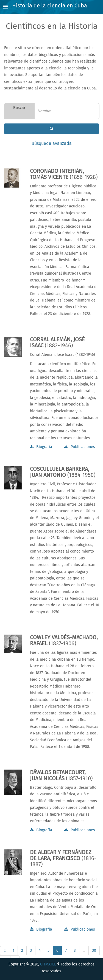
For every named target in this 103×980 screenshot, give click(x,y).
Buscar (19, 108)
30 (94, 951)
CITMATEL (48, 964)
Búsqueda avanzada (52, 143)
